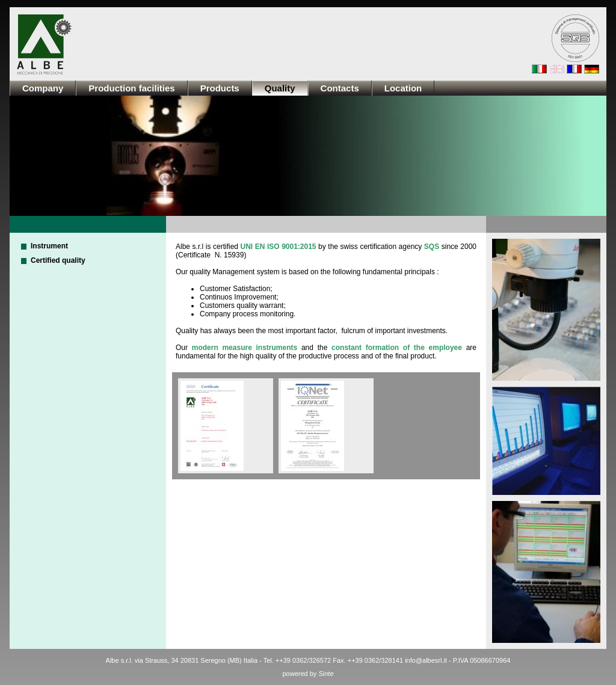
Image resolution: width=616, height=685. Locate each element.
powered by (308, 674)
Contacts (340, 88)
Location (403, 88)
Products (220, 88)
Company (43, 88)
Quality (280, 88)
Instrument (49, 246)
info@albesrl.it (426, 660)
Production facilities (131, 88)
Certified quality (58, 260)
